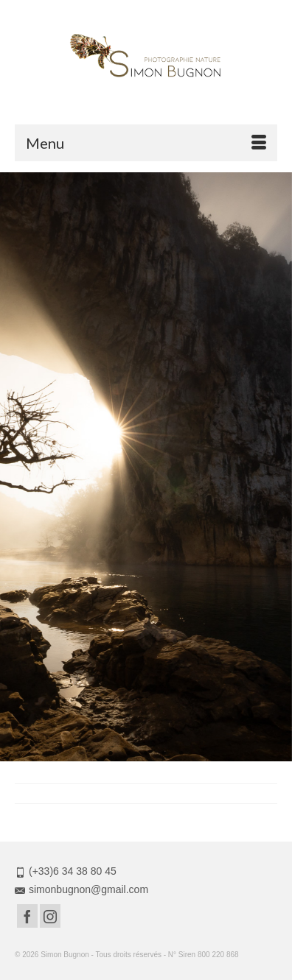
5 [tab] (181, 754)
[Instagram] (50, 916)
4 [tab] (164, 754)
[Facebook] (27, 916)
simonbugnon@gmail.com (81, 889)
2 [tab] (128, 754)
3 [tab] (146, 754)
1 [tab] (111, 754)
